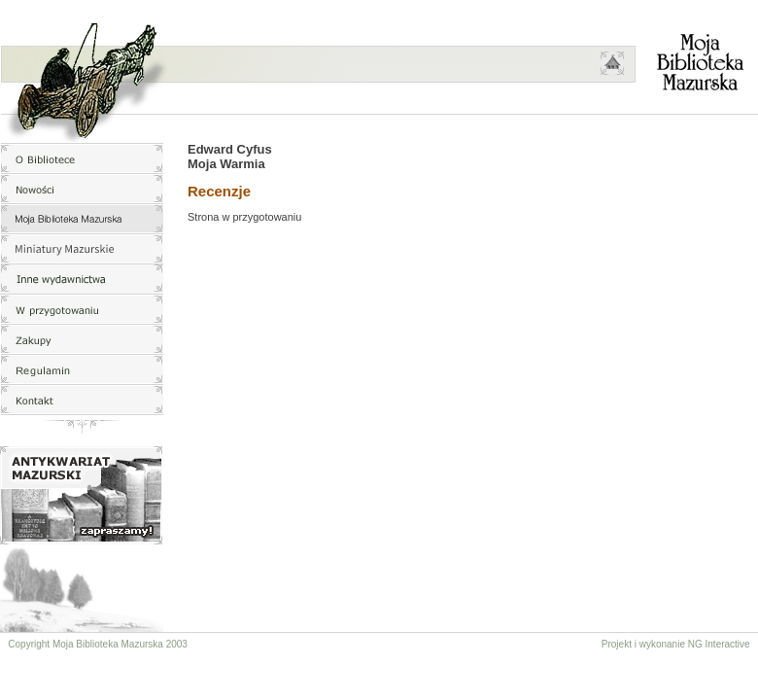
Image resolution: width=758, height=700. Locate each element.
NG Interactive (719, 644)
